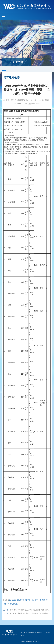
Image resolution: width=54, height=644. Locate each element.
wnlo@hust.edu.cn (33, 641)
